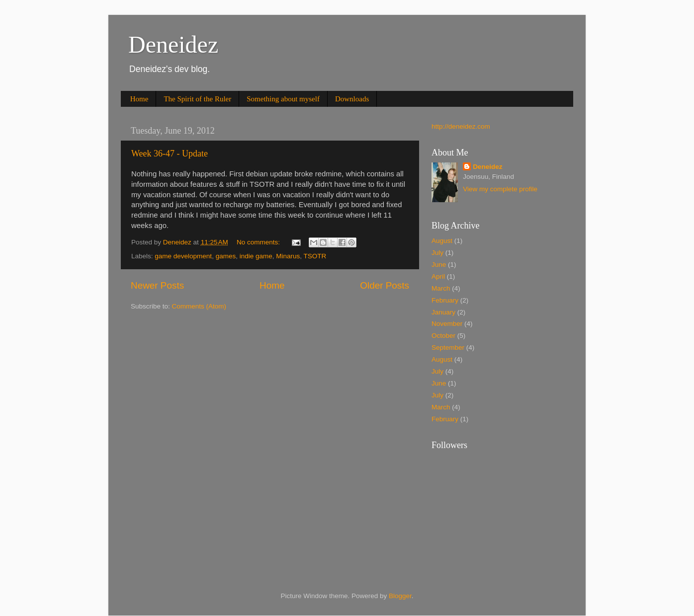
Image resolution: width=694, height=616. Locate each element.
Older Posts (385, 285)
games (226, 256)
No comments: (259, 242)
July (437, 253)
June (439, 265)
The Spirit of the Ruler (197, 99)
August (442, 241)
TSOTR (315, 256)
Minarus (288, 256)
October (443, 336)
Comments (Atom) (199, 306)
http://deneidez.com (461, 126)
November (447, 324)
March (441, 288)
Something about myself (283, 99)
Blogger (400, 596)
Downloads (352, 99)
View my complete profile (500, 189)
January (443, 312)
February (445, 300)
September (448, 347)
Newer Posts (157, 285)
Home (139, 99)
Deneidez (173, 44)
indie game (256, 256)
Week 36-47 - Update (170, 154)
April (438, 276)
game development (183, 256)
